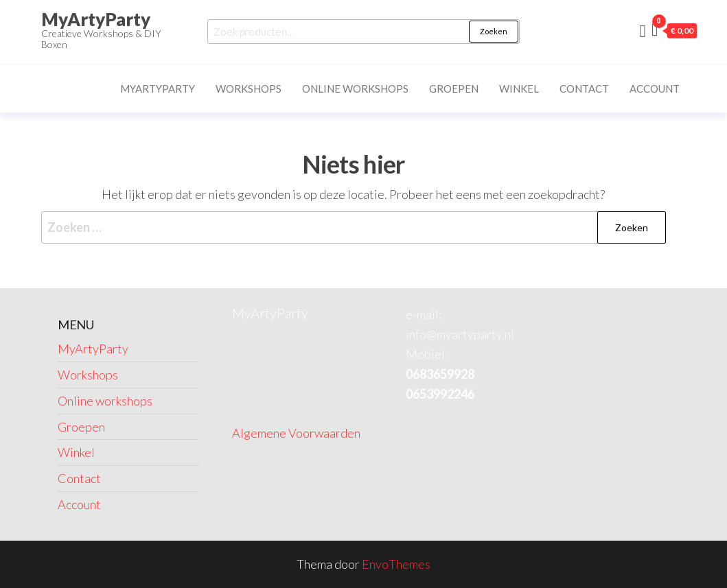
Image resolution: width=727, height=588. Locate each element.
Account (655, 89)
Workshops (249, 89)
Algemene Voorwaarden (296, 433)
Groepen (454, 89)
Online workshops (355, 89)
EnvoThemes (396, 564)
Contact (584, 89)
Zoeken (494, 31)
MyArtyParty (96, 19)
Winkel (519, 89)
